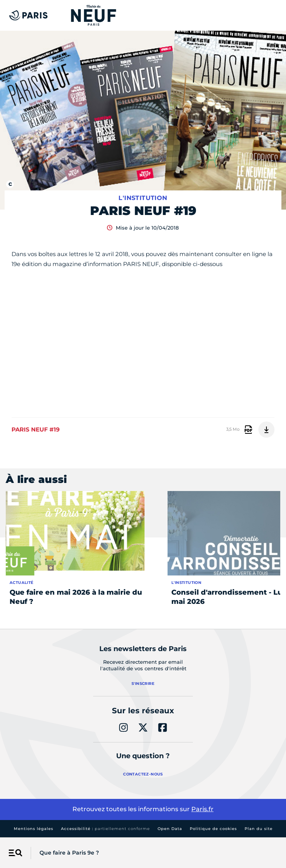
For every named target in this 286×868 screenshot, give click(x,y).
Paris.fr (202, 809)
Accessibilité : (105, 829)
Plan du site (259, 829)
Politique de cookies (213, 829)
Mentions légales (34, 829)
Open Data (170, 829)
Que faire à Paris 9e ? (69, 853)
